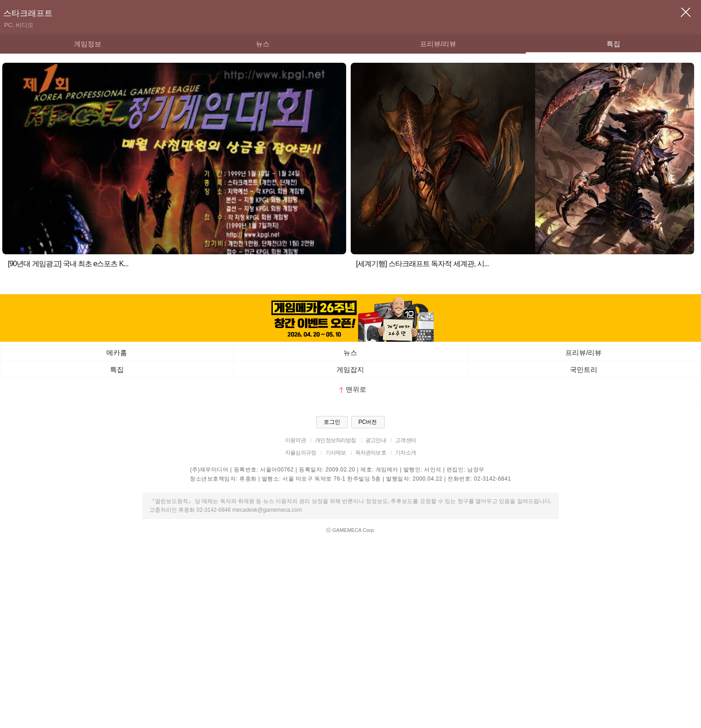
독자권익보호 (371, 453)
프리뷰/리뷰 (438, 44)
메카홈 (117, 353)
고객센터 (406, 440)
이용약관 (295, 440)
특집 (613, 44)
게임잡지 (350, 369)
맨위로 (353, 389)
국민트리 (584, 369)
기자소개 (406, 453)
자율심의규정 (301, 453)
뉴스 (263, 44)
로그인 (332, 422)
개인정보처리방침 (335, 440)
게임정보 (88, 44)
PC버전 (368, 422)
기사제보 (336, 453)
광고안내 (376, 440)
